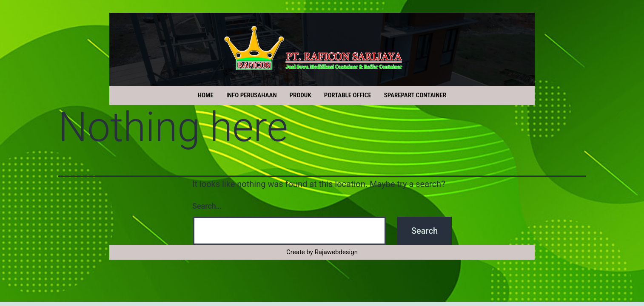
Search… (207, 206)
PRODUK (301, 95)
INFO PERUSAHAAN (252, 95)
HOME (206, 95)
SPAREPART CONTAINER (415, 95)
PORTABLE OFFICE (348, 95)
